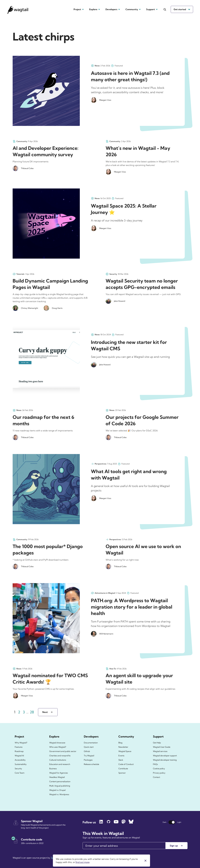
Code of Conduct (126, 764)
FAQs (155, 764)
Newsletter (123, 747)
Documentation (91, 743)
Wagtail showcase (57, 743)
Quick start (89, 747)
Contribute (123, 769)
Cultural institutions (58, 760)
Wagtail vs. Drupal (57, 790)
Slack (121, 760)
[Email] (124, 846)
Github (87, 751)
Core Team (20, 773)
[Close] (145, 861)
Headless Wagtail (57, 777)
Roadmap (19, 751)
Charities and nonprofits (60, 756)
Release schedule (91, 764)
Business (53, 769)
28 (32, 712)
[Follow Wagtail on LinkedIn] (101, 823)
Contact (156, 777)
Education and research (60, 764)
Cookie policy (159, 769)
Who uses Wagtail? (58, 747)
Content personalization (60, 781)
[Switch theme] (172, 822)
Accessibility (20, 760)
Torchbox (55, 858)
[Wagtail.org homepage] (18, 9)
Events (121, 756)
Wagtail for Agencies (59, 773)
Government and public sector (63, 751)
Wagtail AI (19, 756)
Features (19, 747)
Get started (182, 9)
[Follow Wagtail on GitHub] (109, 823)
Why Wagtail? (21, 743)
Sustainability (21, 764)
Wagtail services (160, 751)
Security (18, 769)
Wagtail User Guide (162, 747)
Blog (120, 743)
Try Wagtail (89, 756)
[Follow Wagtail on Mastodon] (124, 823)
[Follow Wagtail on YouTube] (116, 823)
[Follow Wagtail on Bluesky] (131, 823)
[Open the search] (165, 10)
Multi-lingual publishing (60, 786)
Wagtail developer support (165, 756)
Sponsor (122, 773)
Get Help (157, 743)
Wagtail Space (125, 751)
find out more (83, 862)
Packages (88, 760)
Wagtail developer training (165, 760)
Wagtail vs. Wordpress (59, 794)
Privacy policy (159, 773)
